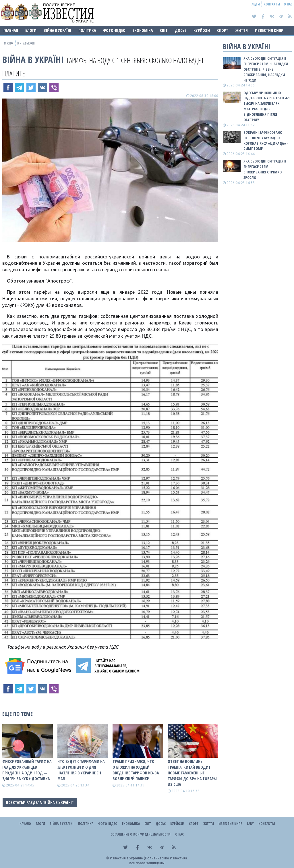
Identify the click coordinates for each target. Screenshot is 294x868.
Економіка (143, 30)
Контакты (272, 4)
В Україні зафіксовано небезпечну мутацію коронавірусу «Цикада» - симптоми (266, 141)
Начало (25, 824)
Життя (242, 30)
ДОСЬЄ (181, 30)
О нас (288, 4)
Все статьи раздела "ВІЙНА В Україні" (40, 802)
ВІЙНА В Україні (57, 30)
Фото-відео (114, 30)
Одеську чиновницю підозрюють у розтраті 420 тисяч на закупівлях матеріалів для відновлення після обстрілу (267, 106)
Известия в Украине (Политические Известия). (149, 858)
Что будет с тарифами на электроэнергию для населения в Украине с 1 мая (81, 770)
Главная (11, 30)
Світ (164, 30)
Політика (87, 30)
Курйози (202, 30)
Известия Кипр (269, 30)
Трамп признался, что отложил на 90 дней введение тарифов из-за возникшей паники (136, 770)
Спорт (223, 30)
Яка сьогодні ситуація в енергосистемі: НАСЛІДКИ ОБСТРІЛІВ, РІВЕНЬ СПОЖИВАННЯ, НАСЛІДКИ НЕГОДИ (266, 69)
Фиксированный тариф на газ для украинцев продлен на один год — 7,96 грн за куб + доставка (27, 770)
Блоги (31, 30)
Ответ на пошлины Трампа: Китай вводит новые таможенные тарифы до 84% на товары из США (192, 773)
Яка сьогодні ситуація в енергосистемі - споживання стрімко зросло (265, 169)
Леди (256, 4)
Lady (250, 824)
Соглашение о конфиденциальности (141, 834)
